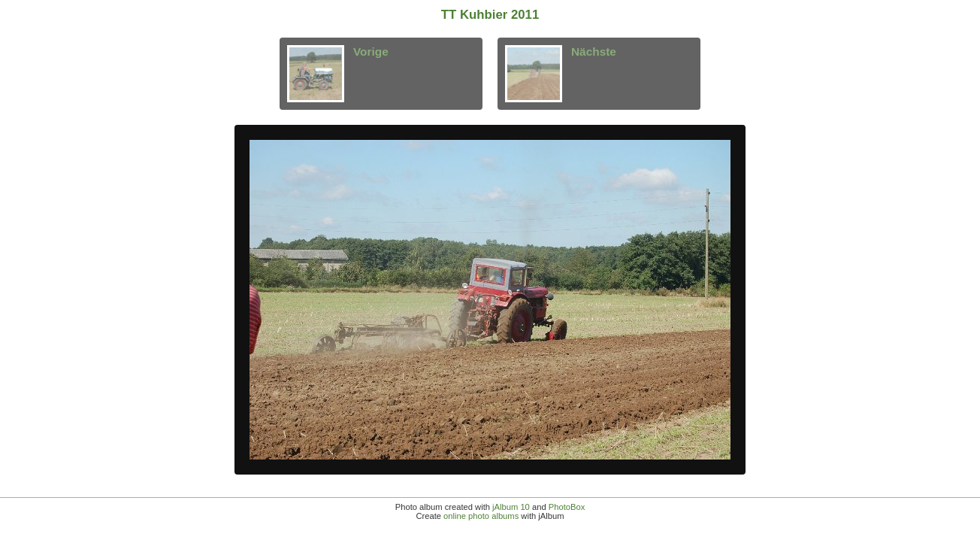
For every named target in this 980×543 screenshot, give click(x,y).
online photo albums (481, 516)
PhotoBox (567, 507)
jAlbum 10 (511, 507)
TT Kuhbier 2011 (490, 15)
